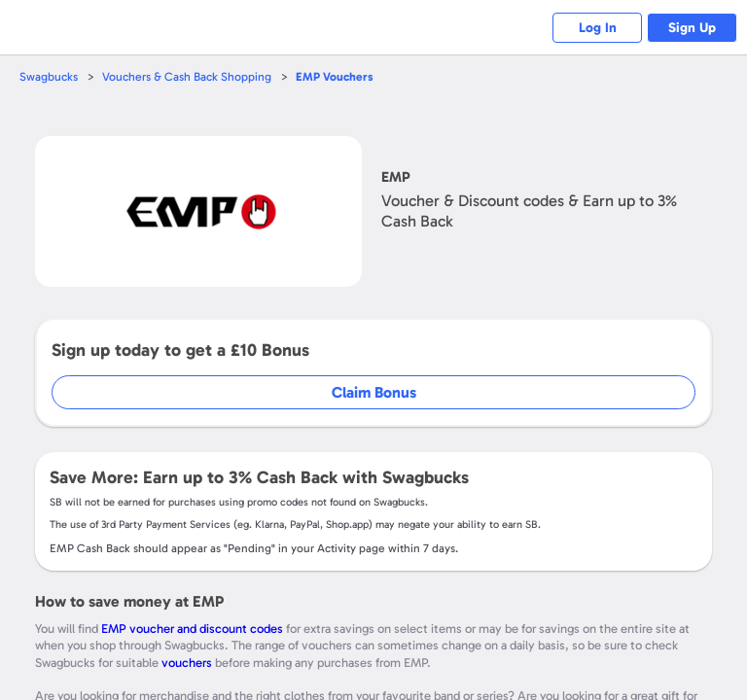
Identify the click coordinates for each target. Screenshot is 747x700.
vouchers (187, 663)
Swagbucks (50, 76)
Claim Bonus (374, 392)
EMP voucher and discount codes (192, 629)
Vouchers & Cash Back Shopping (191, 76)
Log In (587, 28)
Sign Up (689, 28)
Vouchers (342, 76)
